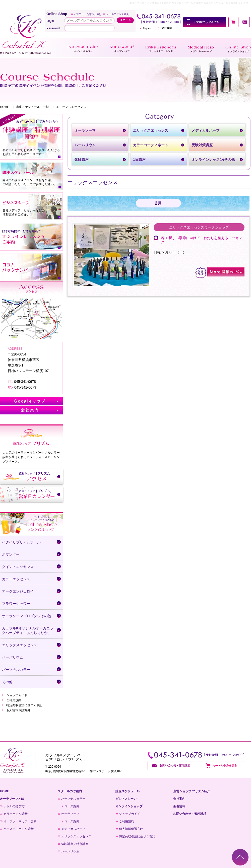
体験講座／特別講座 (75, 844)
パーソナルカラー (73, 799)
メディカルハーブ (73, 829)
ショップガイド (17, 695)
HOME (5, 107)
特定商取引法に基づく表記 (24, 705)
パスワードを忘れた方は (88, 14)
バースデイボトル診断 (19, 829)
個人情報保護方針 (18, 710)
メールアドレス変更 (117, 14)
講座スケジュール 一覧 (32, 107)
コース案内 (72, 806)
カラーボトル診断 (16, 814)
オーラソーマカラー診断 (20, 821)
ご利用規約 (14, 700)
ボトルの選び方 (14, 806)
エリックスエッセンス (76, 836)
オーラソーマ (70, 814)
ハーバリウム (70, 851)
